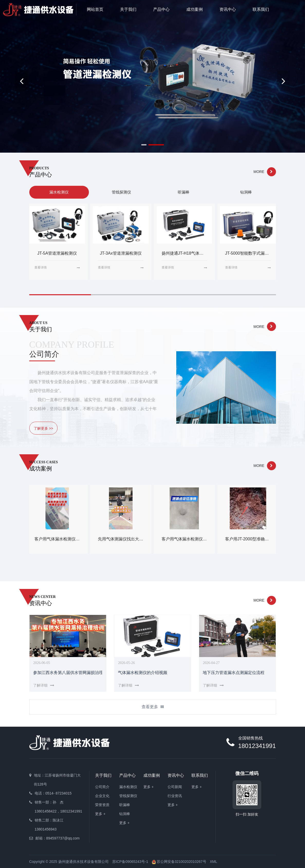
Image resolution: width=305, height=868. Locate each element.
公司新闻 (175, 787)
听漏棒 (125, 805)
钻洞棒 (125, 814)
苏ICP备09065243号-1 (130, 862)
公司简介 (102, 787)
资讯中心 (228, 9)
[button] (283, 81)
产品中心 (161, 9)
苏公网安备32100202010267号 (179, 862)
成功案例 (195, 9)
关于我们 (128, 9)
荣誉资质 (102, 805)
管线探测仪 (128, 796)
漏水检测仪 (128, 787)
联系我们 (261, 9)
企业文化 (102, 796)
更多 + (100, 814)
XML (214, 862)
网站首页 (95, 9)
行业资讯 (175, 796)
